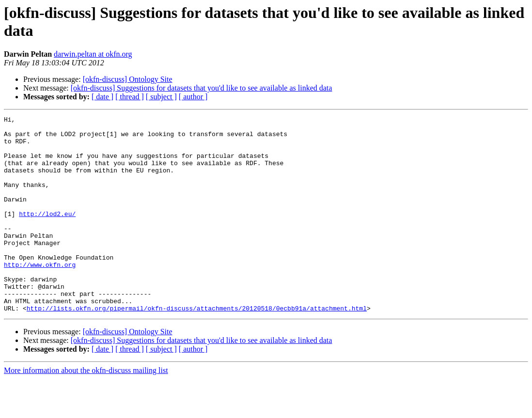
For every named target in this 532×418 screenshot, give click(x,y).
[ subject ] (161, 97)
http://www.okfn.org (40, 295)
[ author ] (193, 97)
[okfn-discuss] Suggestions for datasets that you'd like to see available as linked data (202, 88)
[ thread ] (130, 97)
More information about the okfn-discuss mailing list (86, 410)
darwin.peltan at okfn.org (93, 54)
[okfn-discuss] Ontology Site (128, 79)
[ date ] (102, 97)
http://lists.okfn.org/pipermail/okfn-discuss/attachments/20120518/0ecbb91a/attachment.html (197, 347)
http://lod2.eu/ (47, 234)
